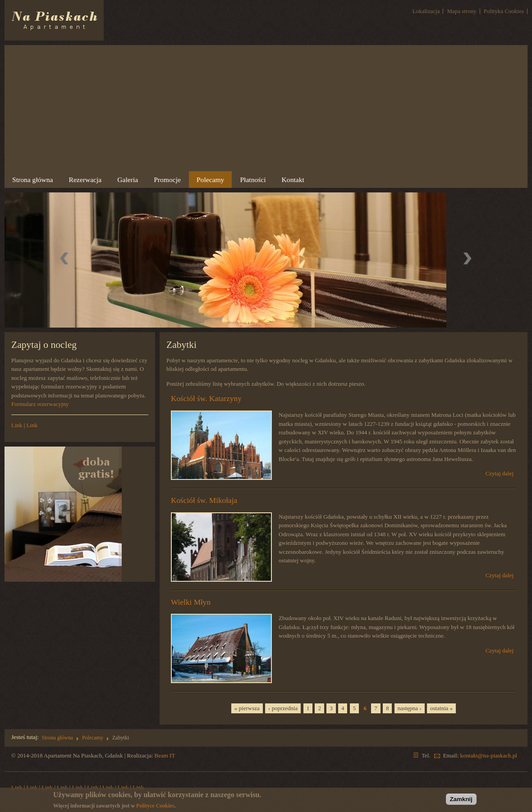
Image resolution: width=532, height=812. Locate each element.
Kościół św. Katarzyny (206, 399)
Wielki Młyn (191, 602)
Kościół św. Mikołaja (204, 500)
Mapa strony (461, 11)
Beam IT (165, 755)
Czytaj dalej (500, 474)
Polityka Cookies (504, 11)
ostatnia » (441, 708)
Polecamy (209, 181)
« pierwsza (247, 708)
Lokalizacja (426, 11)
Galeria (126, 181)
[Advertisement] (266, 108)
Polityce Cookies (155, 806)
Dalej (467, 259)
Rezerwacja (85, 180)
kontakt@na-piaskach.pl (489, 755)
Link (17, 425)
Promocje (167, 180)
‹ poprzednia (283, 708)
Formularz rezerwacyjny (40, 404)
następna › (410, 708)
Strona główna (33, 180)
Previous (65, 259)
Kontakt (293, 180)
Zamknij (461, 799)
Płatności (252, 181)
